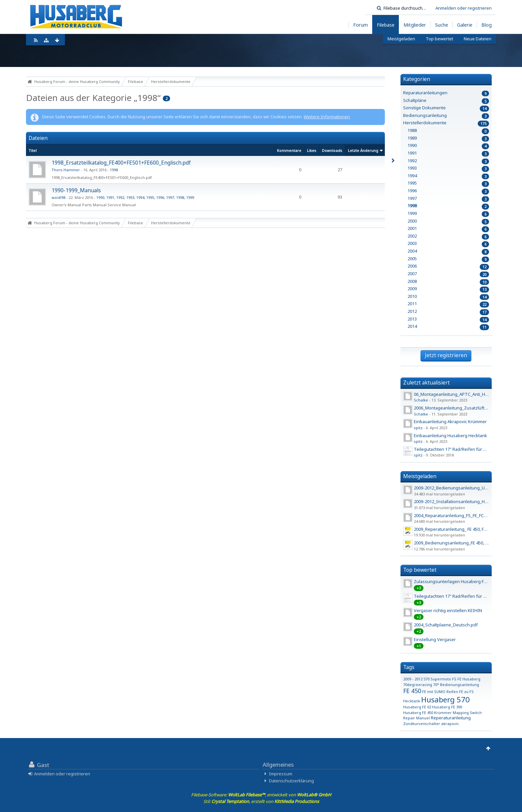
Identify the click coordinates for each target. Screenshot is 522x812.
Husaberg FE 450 (418, 713)
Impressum (281, 774)
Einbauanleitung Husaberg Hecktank (450, 435)
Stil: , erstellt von (261, 801)
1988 (412, 130)
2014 (412, 326)
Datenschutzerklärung (291, 781)
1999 (190, 197)
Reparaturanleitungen (425, 93)
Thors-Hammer (66, 170)
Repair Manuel (416, 718)
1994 (140, 197)
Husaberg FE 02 (417, 707)
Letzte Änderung (363, 150)
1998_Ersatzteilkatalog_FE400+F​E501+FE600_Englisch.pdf (121, 163)
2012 (412, 311)
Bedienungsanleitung (425, 115)
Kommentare (289, 150)
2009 (412, 289)
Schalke (421, 400)
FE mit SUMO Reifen (440, 692)
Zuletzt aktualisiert (426, 383)
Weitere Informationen (327, 117)
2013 (412, 319)
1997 (170, 197)
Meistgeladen (420, 476)
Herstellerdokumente (425, 123)
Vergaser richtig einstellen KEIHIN (448, 610)
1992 (120, 197)
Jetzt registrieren (446, 355)
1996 (160, 197)
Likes (312, 150)
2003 (412, 243)
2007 (412, 274)
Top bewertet (420, 570)
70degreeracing (418, 685)
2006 (412, 266)
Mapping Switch (467, 713)
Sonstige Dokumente (424, 108)
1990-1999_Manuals (76, 190)
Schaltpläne (415, 100)
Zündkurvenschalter (422, 724)
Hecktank (412, 701)
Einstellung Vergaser (435, 639)
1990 (100, 197)
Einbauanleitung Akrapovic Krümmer (450, 421)
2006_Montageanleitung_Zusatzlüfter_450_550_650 (465, 408)
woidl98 (58, 197)
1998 (114, 170)
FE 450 (412, 691)
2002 (412, 236)
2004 (412, 251)
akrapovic (450, 724)
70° (436, 685)
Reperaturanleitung (451, 718)
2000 (412, 221)
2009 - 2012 (413, 679)
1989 (412, 138)
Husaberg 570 (445, 699)
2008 (412, 281)
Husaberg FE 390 (447, 707)
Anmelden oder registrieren (464, 8)
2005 (412, 259)
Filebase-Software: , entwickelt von (261, 795)
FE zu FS (466, 692)
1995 (150, 197)
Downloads (332, 150)
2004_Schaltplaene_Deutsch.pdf (446, 625)
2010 (412, 296)
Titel (33, 150)
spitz (418, 428)
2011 (412, 304)
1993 (130, 197)
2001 (412, 228)
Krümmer (443, 713)
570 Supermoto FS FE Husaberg (452, 679)
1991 (110, 197)
